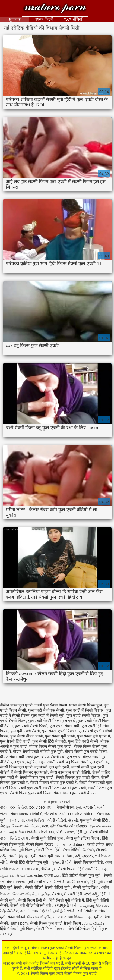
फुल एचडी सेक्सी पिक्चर (84, 715)
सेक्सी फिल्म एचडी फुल (96, 783)
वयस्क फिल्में (44, 19)
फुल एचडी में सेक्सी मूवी (48, 715)
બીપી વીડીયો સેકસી (63, 820)
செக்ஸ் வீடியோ (41, 917)
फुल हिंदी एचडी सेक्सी (83, 741)
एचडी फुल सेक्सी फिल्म (51, 705)
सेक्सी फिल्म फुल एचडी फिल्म (31, 793)
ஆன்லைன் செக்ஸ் (16, 875)
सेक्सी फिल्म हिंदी (48, 850)
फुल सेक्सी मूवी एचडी (60, 736)
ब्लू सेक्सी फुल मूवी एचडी (52, 767)
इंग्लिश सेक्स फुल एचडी (16, 705)
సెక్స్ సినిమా (9, 911)
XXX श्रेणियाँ (73, 19)
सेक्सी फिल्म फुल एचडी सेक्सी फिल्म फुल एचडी (55, 9)
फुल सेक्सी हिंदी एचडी (15, 741)
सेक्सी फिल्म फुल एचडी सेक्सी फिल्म (56, 923)
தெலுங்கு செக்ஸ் (94, 905)
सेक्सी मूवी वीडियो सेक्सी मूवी (31, 905)
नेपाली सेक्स (65, 807)
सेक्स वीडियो (16, 917)
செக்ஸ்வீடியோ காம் (71, 882)
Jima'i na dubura (71, 844)
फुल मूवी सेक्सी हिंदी (95, 820)
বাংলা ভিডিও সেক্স (15, 838)
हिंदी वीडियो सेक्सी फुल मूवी (82, 875)
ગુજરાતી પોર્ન (61, 862)
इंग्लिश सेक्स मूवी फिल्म (17, 850)
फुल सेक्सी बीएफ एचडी (27, 736)
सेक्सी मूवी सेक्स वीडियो (56, 856)
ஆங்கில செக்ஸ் (23, 832)
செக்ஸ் (88, 850)
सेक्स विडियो (72, 850)
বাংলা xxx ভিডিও (13, 807)
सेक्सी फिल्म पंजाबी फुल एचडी (65, 788)
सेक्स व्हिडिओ (42, 911)
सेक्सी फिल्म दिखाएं (40, 844)
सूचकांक (15, 19)
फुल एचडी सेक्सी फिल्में (31, 726)
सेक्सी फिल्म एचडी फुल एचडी (21, 788)
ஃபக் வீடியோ (96, 923)
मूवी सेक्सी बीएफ (40, 882)
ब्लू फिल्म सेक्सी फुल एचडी (85, 762)
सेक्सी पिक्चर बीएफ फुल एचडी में (53, 783)
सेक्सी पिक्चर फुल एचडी (37, 777)
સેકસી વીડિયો (55, 814)
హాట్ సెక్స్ (91, 894)
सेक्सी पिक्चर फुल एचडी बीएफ (77, 777)
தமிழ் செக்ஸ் (64, 911)
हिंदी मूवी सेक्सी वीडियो (92, 832)
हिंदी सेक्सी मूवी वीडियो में (66, 900)
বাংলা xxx (46, 832)
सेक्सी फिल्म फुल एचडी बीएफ (75, 793)
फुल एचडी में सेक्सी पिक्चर (85, 710)
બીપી (4, 862)
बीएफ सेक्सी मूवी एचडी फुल (20, 757)
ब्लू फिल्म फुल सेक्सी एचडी (46, 762)
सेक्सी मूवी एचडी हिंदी (67, 894)
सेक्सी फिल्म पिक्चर (51, 929)
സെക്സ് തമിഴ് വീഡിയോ (64, 826)
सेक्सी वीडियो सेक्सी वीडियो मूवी (48, 887)
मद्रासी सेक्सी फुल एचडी (88, 767)
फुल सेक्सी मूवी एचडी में (94, 736)
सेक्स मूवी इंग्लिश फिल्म (83, 838)
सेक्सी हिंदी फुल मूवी (23, 856)
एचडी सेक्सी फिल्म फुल (85, 705)
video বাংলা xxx (47, 875)
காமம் (25, 911)
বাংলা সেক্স (16, 820)
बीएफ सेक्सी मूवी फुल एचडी (61, 757)
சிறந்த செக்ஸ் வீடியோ (20, 826)
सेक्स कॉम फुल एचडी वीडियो (70, 772)
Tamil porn (19, 923)
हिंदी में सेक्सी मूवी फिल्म (17, 929)
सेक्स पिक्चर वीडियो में (26, 814)
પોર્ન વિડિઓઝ (79, 929)
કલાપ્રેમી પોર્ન (66, 905)
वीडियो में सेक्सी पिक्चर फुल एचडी (24, 772)
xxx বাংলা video (81, 814)
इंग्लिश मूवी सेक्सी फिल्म (59, 869)
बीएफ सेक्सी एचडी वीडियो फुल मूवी (38, 752)
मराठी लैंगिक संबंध (100, 844)
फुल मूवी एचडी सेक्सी (25, 731)
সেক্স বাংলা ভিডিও (71, 917)
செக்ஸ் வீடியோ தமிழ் (31, 894)
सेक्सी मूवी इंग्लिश (86, 887)
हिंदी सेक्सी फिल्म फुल (94, 869)
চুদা (78, 807)
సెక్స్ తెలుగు (84, 856)
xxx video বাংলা (42, 807)
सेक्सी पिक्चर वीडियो (88, 862)
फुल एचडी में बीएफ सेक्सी (46, 710)
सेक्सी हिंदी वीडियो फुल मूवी (30, 862)
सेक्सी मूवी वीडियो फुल (47, 838)
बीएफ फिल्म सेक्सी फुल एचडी (50, 746)
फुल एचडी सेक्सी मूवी (64, 726)
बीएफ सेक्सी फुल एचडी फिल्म (86, 752)
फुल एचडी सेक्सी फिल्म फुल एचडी (52, 721)
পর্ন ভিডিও (103, 856)
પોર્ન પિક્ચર (65, 832)
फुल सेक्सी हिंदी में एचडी (49, 741)
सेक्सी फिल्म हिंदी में (32, 900)
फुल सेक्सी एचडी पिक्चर (59, 731)
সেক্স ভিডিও (36, 820)
